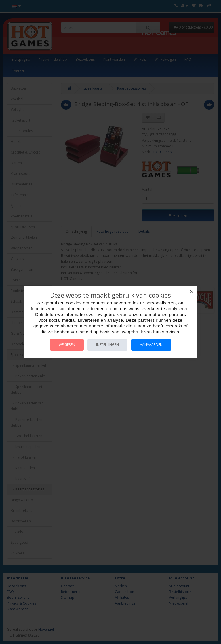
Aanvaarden (151, 345)
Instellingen (107, 345)
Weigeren (67, 345)
